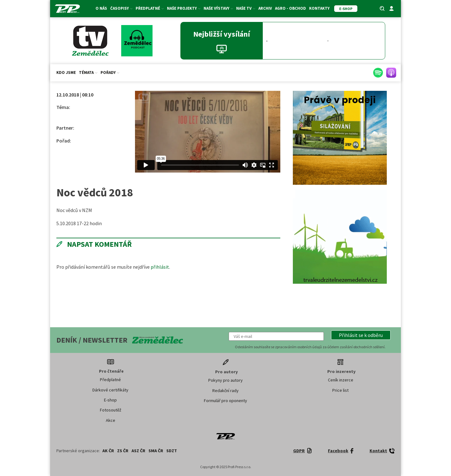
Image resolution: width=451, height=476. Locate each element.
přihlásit (160, 267)
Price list (340, 390)
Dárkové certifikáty (110, 390)
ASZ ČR (138, 451)
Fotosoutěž (111, 410)
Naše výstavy (218, 8)
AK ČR (108, 451)
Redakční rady (225, 391)
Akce (111, 420)
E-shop (110, 400)
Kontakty (319, 8)
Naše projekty (184, 8)
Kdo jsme (66, 72)
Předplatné (150, 8)
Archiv (265, 8)
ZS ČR (123, 451)
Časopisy (121, 8)
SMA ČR (156, 451)
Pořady (110, 72)
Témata (88, 72)
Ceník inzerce (341, 380)
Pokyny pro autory (225, 380)
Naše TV (246, 8)
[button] (361, 335)
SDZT (172, 451)
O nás (101, 8)
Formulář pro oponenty (225, 401)
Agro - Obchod (290, 8)
